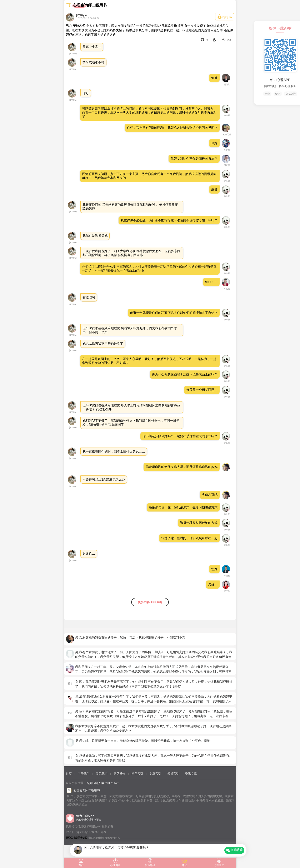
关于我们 (84, 774)
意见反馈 (119, 774)
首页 (69, 774)
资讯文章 (191, 774)
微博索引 (173, 774)
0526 (116, 783)
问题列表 (99, 783)
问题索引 (137, 774)
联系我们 (102, 774)
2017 (109, 783)
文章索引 (155, 774)
